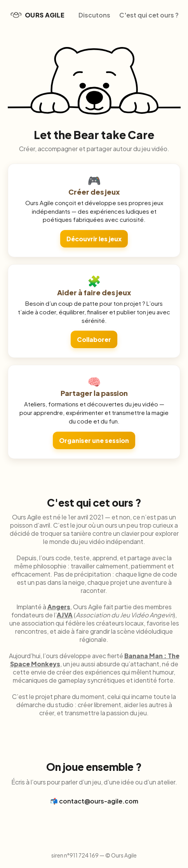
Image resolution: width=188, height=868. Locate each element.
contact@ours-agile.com (99, 801)
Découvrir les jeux (94, 239)
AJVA (65, 615)
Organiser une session (94, 440)
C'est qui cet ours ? (149, 15)
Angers (59, 607)
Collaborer (94, 339)
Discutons (94, 15)
